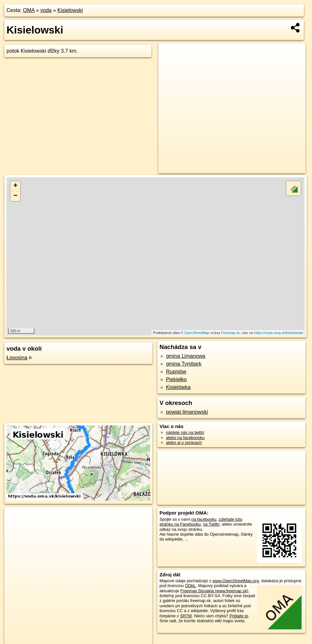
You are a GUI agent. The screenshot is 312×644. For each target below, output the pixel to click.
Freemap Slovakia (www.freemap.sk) (214, 591)
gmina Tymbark (184, 364)
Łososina (17, 358)
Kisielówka (178, 387)
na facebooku (204, 519)
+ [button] (15, 186)
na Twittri (211, 524)
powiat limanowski (187, 412)
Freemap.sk (230, 333)
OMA (29, 10)
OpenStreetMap (197, 333)
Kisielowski (70, 10)
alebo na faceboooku (185, 438)
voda (46, 10)
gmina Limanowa (186, 356)
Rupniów (176, 372)
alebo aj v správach (184, 443)
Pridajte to (239, 616)
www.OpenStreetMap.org (236, 581)
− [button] (15, 196)
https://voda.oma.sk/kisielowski (279, 333)
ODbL (190, 586)
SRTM (186, 616)
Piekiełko (176, 379)
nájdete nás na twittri (185, 432)
